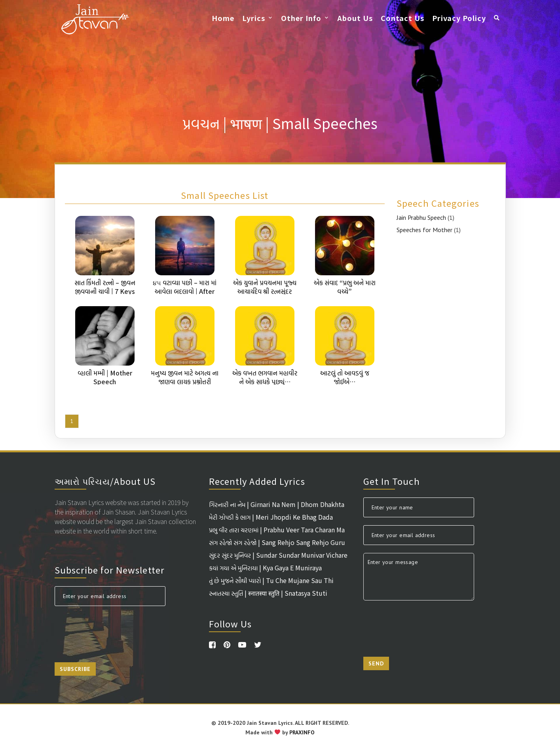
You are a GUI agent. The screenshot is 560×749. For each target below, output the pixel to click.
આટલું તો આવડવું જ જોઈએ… (345, 377)
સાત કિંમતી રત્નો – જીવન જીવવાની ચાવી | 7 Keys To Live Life (105, 291)
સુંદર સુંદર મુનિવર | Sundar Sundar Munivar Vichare (278, 555)
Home (223, 18)
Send (376, 663)
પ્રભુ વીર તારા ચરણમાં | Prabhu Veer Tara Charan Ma (277, 530)
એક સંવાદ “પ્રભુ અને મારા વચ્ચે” (345, 287)
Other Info (301, 18)
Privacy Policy (459, 18)
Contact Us (402, 18)
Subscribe (75, 669)
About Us (355, 18)
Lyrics (254, 18)
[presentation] (115, 629)
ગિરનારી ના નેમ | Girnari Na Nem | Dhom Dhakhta (277, 504)
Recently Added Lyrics (257, 481)
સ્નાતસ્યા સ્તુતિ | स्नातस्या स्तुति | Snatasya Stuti (268, 593)
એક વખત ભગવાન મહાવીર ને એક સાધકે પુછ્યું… (265, 377)
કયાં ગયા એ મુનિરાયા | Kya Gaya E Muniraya (265, 568)
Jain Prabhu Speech (421, 217)
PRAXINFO (302, 732)
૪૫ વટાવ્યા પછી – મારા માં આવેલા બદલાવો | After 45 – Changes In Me (185, 291)
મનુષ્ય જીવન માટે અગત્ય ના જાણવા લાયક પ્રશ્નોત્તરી (185, 377)
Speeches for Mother (424, 230)
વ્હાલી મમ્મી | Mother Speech (105, 377)
